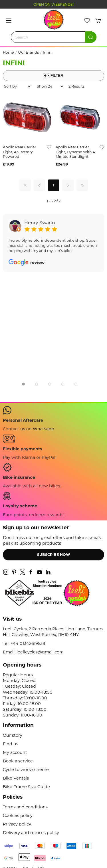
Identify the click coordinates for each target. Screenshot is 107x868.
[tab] (23, 384)
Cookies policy (18, 815)
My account (15, 752)
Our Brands (28, 52)
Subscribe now (54, 555)
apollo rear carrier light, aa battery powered (20, 152)
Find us (11, 744)
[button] (9, 21)
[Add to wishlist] (49, 147)
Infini (48, 52)
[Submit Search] (91, 37)
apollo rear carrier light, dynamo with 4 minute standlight (75, 152)
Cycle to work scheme (26, 770)
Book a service (18, 761)
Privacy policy (17, 824)
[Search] (54, 37)
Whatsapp (44, 429)
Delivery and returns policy (31, 833)
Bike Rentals (16, 778)
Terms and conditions (25, 807)
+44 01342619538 (28, 643)
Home (8, 52)
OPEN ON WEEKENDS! (53, 4)
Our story (13, 735)
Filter (53, 76)
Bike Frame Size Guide (26, 787)
